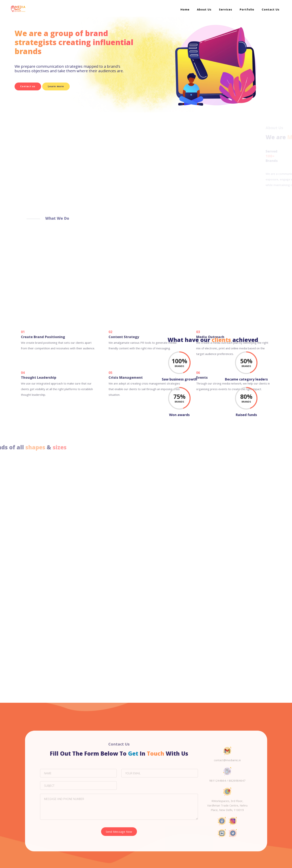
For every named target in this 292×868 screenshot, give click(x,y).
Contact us (28, 86)
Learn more (60, 86)
